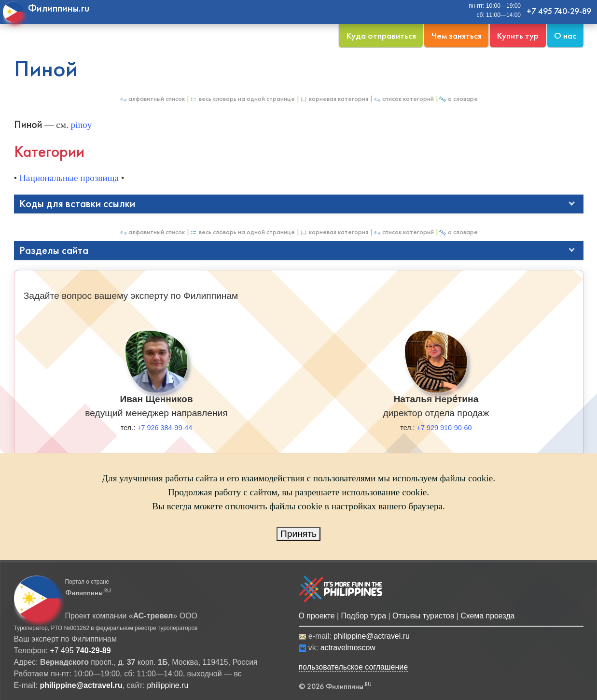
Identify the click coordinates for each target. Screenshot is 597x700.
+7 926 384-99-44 (165, 428)
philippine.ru (167, 685)
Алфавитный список (152, 99)
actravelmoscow (348, 648)
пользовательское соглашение (354, 667)
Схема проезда (487, 616)
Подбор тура (364, 616)
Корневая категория (334, 99)
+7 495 (80, 651)
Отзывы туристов (423, 616)
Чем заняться (457, 35)
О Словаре (458, 99)
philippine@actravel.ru (372, 636)
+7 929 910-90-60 (444, 428)
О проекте (317, 616)
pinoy (82, 125)
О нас (565, 35)
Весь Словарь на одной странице (242, 99)
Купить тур (518, 35)
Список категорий (403, 99)
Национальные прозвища (69, 178)
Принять (298, 534)
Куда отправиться (381, 35)
